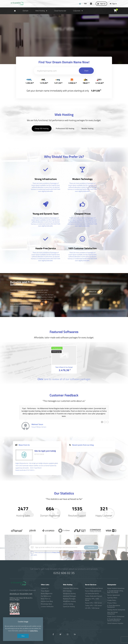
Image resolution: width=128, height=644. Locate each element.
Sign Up (101, 4)
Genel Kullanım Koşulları (115, 623)
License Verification (47, 607)
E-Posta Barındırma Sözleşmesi (114, 606)
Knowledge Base (46, 604)
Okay (23, 636)
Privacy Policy (112, 603)
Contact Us (45, 588)
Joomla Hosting (68, 604)
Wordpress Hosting (69, 594)
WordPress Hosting (69, 601)
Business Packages (69, 599)
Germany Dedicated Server (94, 588)
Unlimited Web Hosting (71, 588)
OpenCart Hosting (69, 607)
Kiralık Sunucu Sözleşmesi (116, 617)
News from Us (46, 599)
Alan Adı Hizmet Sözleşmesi (112, 613)
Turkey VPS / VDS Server (93, 606)
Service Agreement (114, 595)
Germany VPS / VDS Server (92, 600)
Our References (46, 596)
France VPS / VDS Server (93, 603)
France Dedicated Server (93, 591)
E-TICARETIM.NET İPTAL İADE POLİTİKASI (115, 592)
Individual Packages (69, 596)
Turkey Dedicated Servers (94, 596)
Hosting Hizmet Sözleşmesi (116, 610)
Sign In (113, 4)
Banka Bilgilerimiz (47, 594)
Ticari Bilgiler (45, 591)
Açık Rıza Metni (112, 598)
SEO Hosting (67, 591)
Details (64, 47)
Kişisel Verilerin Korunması (116, 588)
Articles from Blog (47, 601)
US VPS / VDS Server (92, 608)
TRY (85, 4)
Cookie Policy (112, 600)
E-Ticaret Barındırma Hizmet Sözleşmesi (114, 620)
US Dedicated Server (92, 594)
